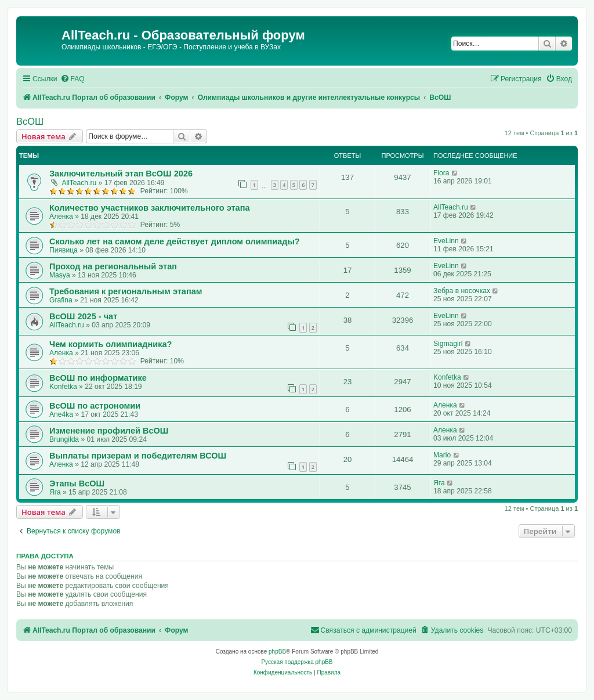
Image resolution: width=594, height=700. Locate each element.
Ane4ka (61, 414)
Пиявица (64, 250)
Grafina (61, 300)
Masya (60, 275)
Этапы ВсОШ (77, 483)
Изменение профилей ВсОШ (109, 431)
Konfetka (63, 387)
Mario (442, 455)
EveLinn (446, 241)
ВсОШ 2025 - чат (83, 316)
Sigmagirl (448, 344)
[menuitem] (73, 79)
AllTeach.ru (79, 183)
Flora (441, 173)
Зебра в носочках (462, 291)
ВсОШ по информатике (98, 378)
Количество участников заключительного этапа (150, 208)
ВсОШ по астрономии (95, 406)
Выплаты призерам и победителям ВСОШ (138, 456)
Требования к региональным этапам (126, 291)
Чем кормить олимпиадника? (111, 344)
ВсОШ (30, 121)
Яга (55, 492)
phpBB (277, 652)
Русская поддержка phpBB (297, 662)
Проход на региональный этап (113, 266)
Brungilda (64, 439)
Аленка (61, 217)
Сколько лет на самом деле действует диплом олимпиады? (175, 241)
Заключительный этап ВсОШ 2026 (121, 174)
